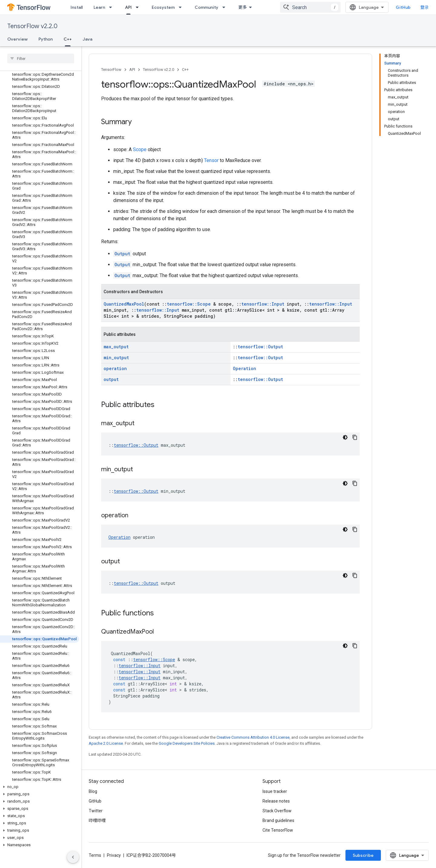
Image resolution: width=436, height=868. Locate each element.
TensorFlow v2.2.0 (32, 26)
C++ (185, 70)
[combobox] (310, 7)
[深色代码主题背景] (345, 437)
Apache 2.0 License (106, 743)
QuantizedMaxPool (124, 304)
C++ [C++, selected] (68, 39)
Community (206, 7)
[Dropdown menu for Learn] (112, 7)
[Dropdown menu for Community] (226, 7)
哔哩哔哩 (97, 820)
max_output (116, 347)
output (111, 379)
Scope (140, 149)
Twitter (96, 811)
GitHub (403, 7)
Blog (93, 791)
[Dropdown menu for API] (139, 7)
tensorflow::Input (263, 304)
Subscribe (363, 855)
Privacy (114, 855)
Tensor (211, 160)
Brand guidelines (278, 820)
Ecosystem (163, 7)
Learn (99, 7)
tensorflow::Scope (189, 304)
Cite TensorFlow (278, 830)
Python (46, 39)
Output (122, 254)
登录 (424, 7)
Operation (244, 368)
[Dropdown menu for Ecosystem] (182, 7)
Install (77, 7)
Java (88, 39)
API (132, 70)
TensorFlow (111, 70)
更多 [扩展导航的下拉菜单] (243, 7)
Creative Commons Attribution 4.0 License (253, 737)
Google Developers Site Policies (187, 743)
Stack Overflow (277, 811)
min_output (116, 358)
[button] (40, 787)
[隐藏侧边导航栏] (73, 857)
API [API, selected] (128, 7)
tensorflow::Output (260, 347)
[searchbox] (41, 58)
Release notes (276, 801)
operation (115, 368)
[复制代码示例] (355, 437)
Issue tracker (275, 791)
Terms (95, 855)
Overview (17, 39)
